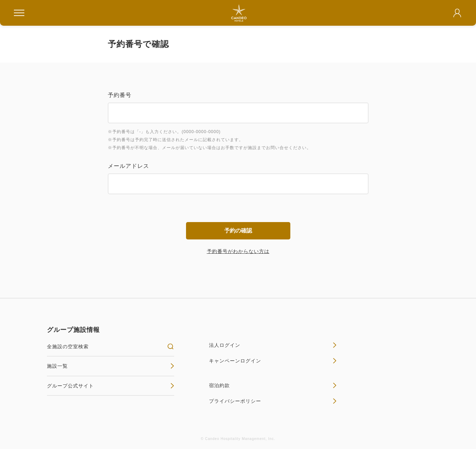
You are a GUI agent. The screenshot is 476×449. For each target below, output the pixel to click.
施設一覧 (111, 366)
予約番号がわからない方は (238, 251)
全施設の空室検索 (111, 346)
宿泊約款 (273, 385)
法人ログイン (273, 345)
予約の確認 (238, 231)
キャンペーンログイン (273, 361)
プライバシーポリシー (273, 401)
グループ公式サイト (111, 386)
